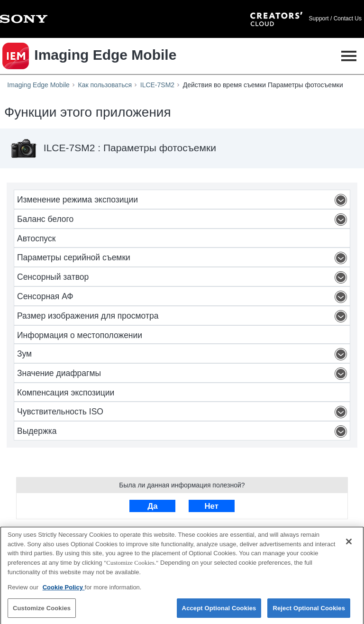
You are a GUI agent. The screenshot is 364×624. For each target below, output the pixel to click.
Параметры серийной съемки (183, 258)
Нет (211, 506)
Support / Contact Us (335, 18)
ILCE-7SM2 (157, 85)
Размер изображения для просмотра (183, 316)
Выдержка (183, 431)
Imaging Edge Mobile (38, 85)
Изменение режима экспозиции (183, 200)
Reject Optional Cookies (309, 610)
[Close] (349, 544)
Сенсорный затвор (183, 277)
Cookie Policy (64, 590)
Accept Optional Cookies (219, 610)
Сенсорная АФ (183, 297)
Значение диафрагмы (183, 374)
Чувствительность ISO (183, 412)
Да (152, 506)
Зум (183, 354)
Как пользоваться (105, 85)
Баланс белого (183, 220)
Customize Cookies (42, 610)
